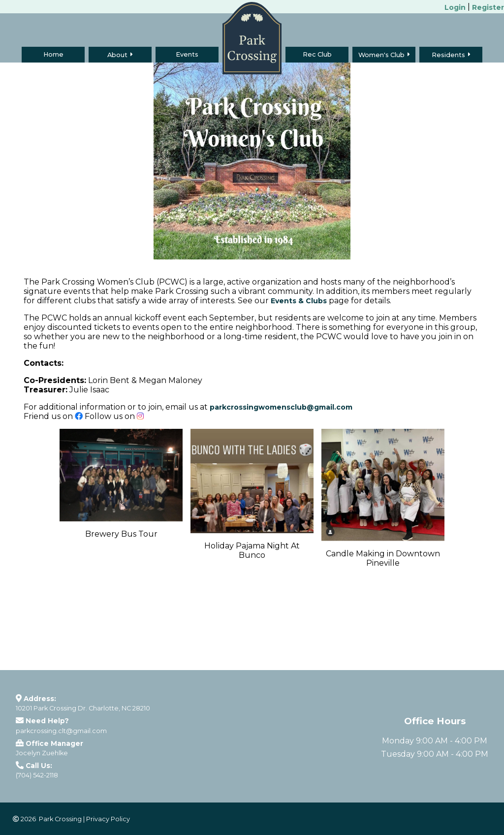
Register (488, 7)
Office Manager (54, 743)
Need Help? (47, 721)
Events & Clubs (299, 301)
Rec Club (317, 54)
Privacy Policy (108, 819)
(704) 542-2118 (37, 775)
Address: (40, 699)
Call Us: (39, 766)
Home (53, 54)
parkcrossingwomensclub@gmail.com (281, 407)
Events (187, 54)
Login (455, 7)
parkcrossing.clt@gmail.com (61, 731)
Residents (448, 55)
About (117, 55)
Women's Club (381, 55)
